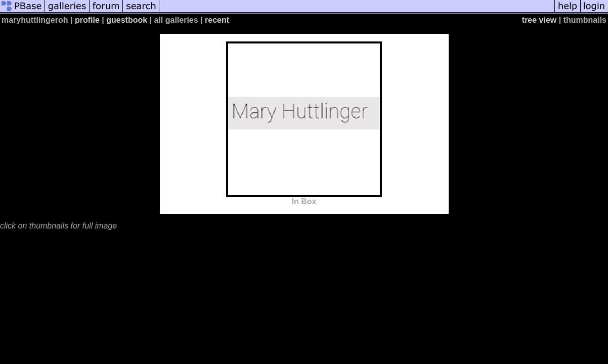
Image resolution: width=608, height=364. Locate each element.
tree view (539, 20)
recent (217, 20)
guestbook (127, 20)
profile (87, 20)
